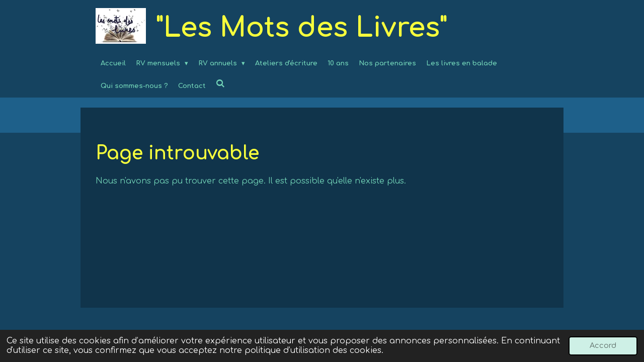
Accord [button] (603, 345)
